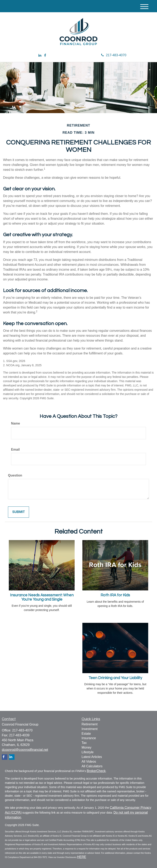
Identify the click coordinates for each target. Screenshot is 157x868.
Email (15, 449)
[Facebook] (45, 56)
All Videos (89, 762)
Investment (90, 729)
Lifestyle (88, 752)
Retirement (90, 724)
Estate (86, 734)
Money (86, 747)
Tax (84, 743)
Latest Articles (92, 757)
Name (16, 423)
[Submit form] (19, 512)
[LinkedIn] (40, 56)
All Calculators (92, 766)
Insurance (89, 738)
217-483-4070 (114, 55)
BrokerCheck (96, 771)
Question (15, 475)
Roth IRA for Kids (115, 595)
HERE (82, 857)
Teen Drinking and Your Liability (115, 678)
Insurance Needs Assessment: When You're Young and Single (42, 597)
